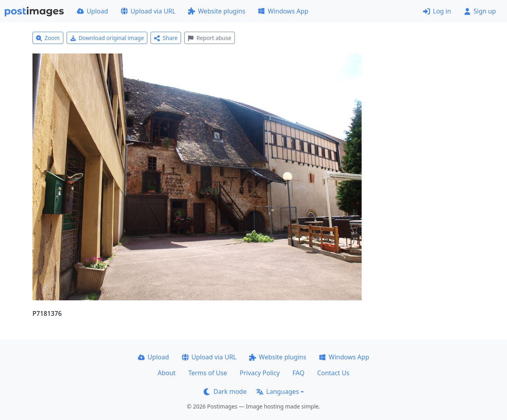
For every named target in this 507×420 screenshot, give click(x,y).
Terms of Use (208, 373)
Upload (92, 11)
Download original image (107, 38)
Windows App (283, 11)
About (167, 373)
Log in (437, 11)
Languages (277, 391)
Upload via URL (148, 11)
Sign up (480, 11)
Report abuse (209, 38)
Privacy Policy (260, 373)
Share (166, 38)
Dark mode (225, 391)
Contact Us (333, 373)
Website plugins (217, 11)
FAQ (298, 373)
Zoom (48, 38)
